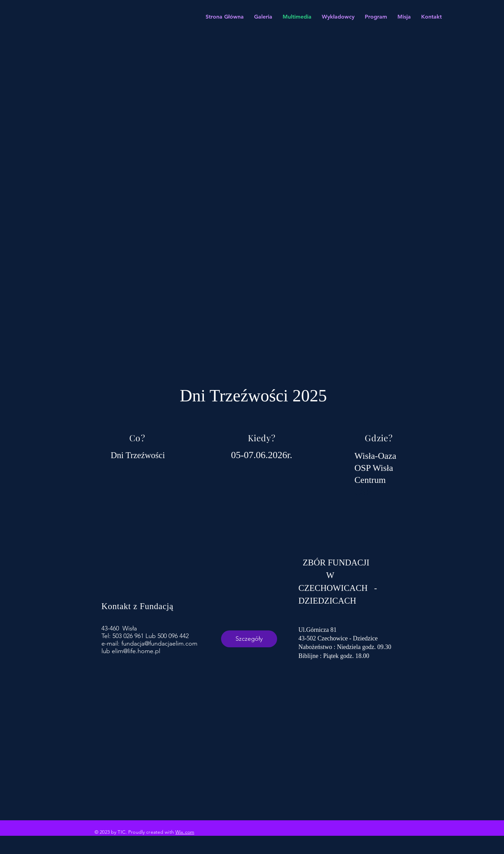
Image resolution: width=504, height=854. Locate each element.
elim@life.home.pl (136, 651)
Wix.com (185, 832)
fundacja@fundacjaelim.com (159, 644)
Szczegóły (249, 639)
